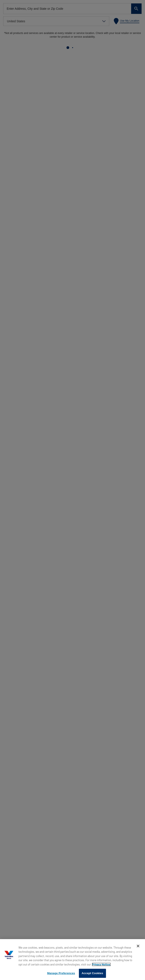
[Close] (138, 946)
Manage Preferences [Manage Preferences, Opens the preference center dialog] (61, 973)
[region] (72, 960)
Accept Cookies (92, 973)
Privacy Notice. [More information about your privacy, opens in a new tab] (101, 964)
